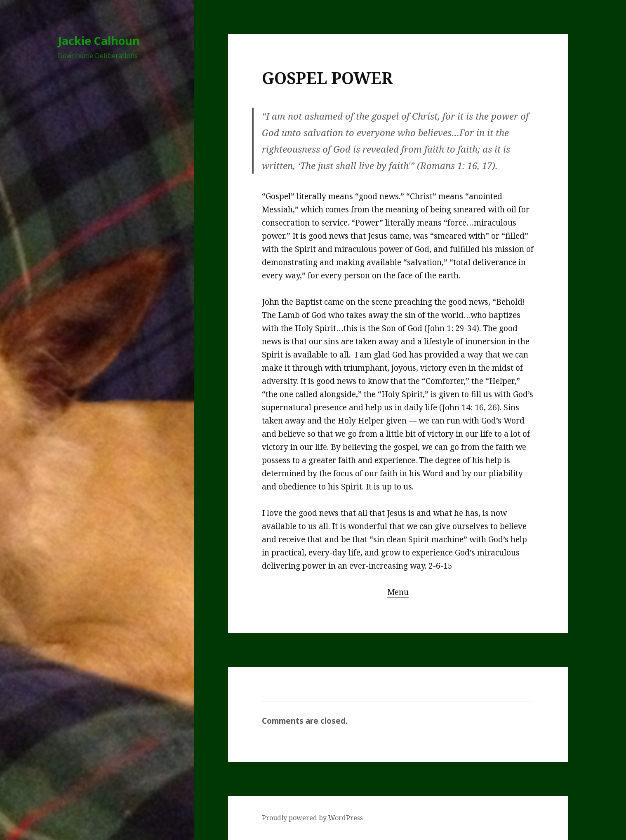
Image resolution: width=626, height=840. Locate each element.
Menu (398, 592)
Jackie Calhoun (99, 41)
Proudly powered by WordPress (312, 818)
